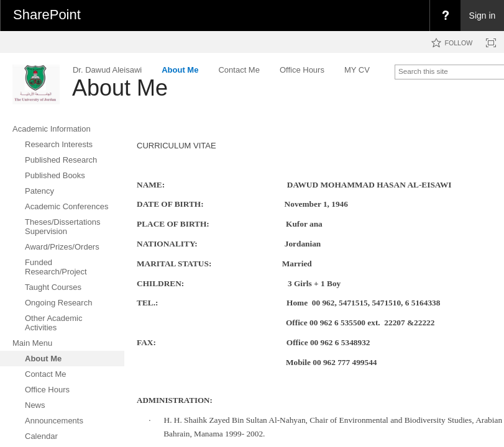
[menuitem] (445, 16)
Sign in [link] (483, 16)
